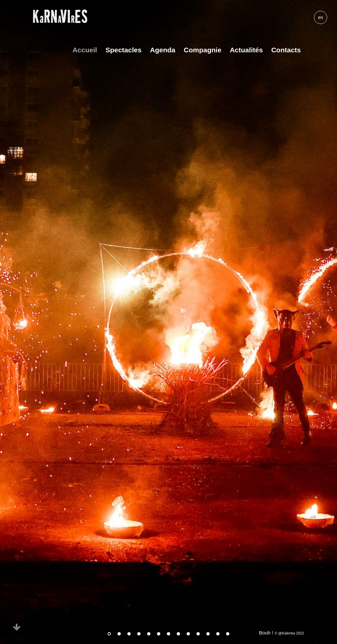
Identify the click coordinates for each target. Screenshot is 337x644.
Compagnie (202, 50)
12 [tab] (218, 634)
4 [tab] (139, 634)
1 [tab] (109, 634)
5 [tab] (149, 634)
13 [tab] (228, 634)
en (321, 17)
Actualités (246, 50)
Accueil (85, 50)
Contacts (286, 50)
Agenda (163, 50)
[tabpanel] (168, 322)
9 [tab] (188, 634)
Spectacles (123, 50)
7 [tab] (168, 634)
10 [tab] (198, 634)
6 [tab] (159, 634)
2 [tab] (119, 634)
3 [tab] (129, 634)
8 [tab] (178, 634)
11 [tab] (208, 634)
